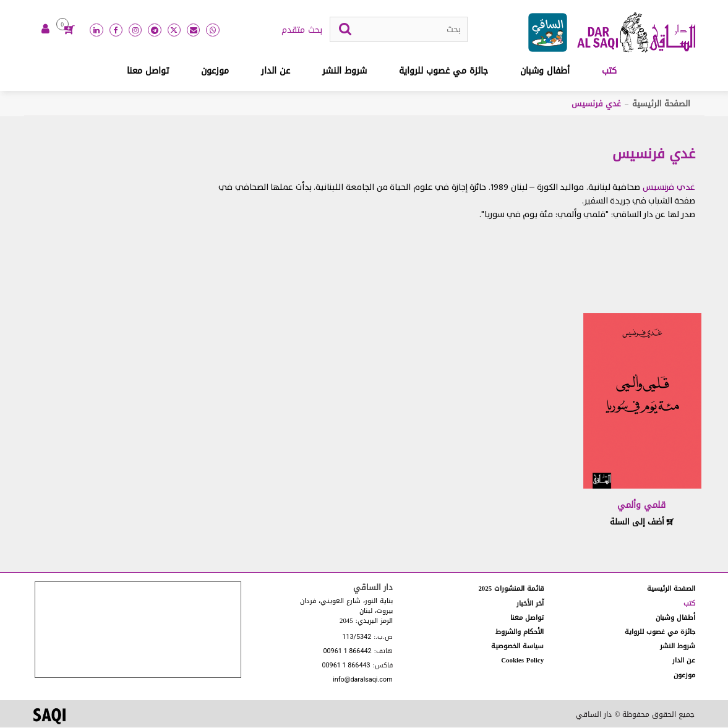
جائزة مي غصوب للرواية (443, 72)
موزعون (215, 72)
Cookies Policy (522, 662)
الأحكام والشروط (520, 633)
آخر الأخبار (530, 604)
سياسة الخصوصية (517, 647)
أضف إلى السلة (642, 523)
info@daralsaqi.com (362, 681)
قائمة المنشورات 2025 (511, 590)
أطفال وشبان (545, 72)
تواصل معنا (148, 72)
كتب (609, 72)
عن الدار (276, 72)
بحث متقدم (302, 32)
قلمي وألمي (641, 506)
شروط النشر (345, 72)
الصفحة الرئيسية (661, 105)
